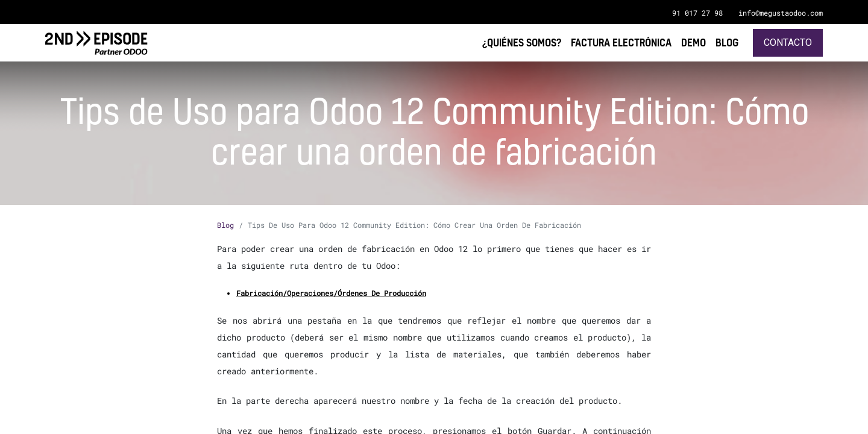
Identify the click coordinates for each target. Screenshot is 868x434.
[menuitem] (727, 42)
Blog (225, 225)
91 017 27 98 (697, 13)
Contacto (788, 42)
